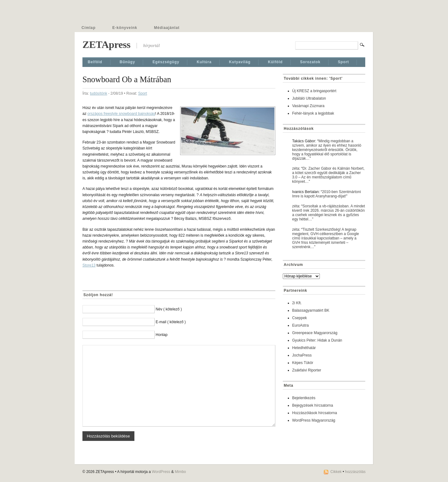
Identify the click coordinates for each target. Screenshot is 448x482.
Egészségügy (166, 62)
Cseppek (299, 318)
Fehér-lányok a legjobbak (313, 113)
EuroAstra (300, 325)
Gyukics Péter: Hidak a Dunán (317, 340)
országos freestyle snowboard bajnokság (121, 114)
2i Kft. (297, 303)
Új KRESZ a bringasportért (314, 91)
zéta (296, 168)
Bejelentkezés (304, 398)
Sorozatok (310, 62)
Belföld (95, 62)
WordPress (161, 472)
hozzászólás (355, 472)
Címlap (89, 28)
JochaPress (302, 355)
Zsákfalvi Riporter (307, 370)
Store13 (89, 265)
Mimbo (180, 472)
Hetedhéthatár (304, 348)
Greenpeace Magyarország (315, 333)
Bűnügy (128, 62)
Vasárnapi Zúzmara (308, 106)
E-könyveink (125, 28)
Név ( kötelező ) (169, 309)
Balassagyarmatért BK (311, 310)
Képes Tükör (303, 363)
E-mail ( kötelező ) (171, 322)
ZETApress (106, 45)
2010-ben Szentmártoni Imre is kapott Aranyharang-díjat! (327, 194)
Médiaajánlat (167, 28)
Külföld (275, 62)
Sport (343, 62)
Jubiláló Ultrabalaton (309, 98)
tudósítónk (98, 93)
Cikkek (336, 472)
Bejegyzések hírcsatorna (313, 405)
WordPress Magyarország (314, 420)
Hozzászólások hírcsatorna (315, 413)
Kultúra (204, 62)
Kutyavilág (240, 62)
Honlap (161, 335)
